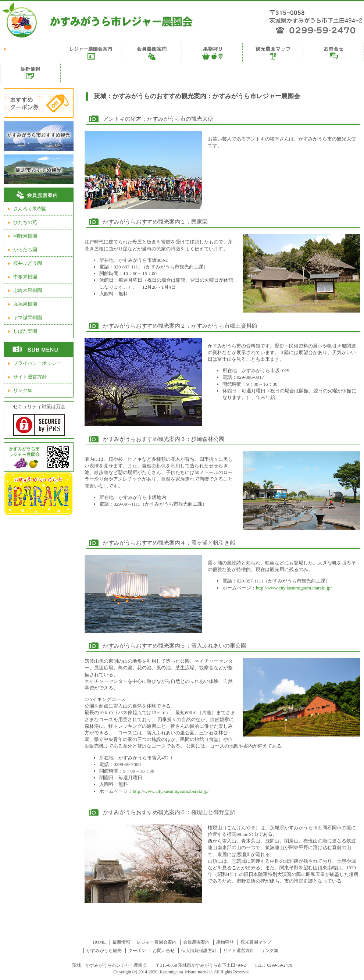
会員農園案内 (196, 942)
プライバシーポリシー (37, 363)
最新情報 (121, 942)
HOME (99, 942)
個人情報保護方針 (199, 951)
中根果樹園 (25, 277)
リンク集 (23, 390)
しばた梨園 (25, 331)
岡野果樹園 (25, 236)
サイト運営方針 (30, 377)
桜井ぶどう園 (28, 263)
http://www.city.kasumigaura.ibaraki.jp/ (294, 588)
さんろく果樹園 (30, 209)
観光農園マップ (256, 942)
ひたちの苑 (25, 222)
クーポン (137, 951)
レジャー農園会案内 (157, 942)
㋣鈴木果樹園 (28, 290)
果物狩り (225, 942)
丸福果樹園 (25, 304)
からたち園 (25, 250)
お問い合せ (164, 951)
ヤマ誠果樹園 (28, 318)
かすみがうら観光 (104, 951)
